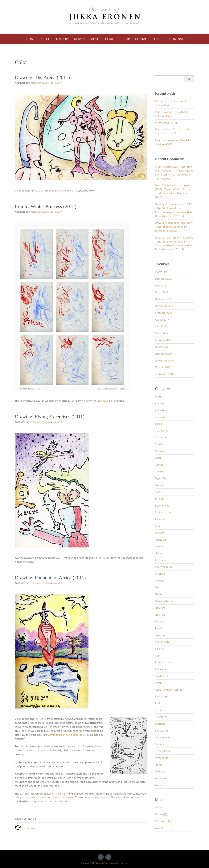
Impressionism (163, 567)
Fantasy (160, 519)
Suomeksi (175, 39)
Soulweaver (162, 731)
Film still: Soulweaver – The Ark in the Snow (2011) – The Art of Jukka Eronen (174, 171)
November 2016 (164, 361)
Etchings (160, 499)
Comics (111, 39)
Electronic (161, 485)
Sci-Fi (158, 710)
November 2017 (164, 306)
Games (159, 553)
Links (158, 39)
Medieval (160, 574)
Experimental (163, 506)
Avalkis (58, 83)
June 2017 (160, 326)
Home (31, 39)
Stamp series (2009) (166, 231)
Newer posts (29, 828)
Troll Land (161, 771)
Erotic (158, 492)
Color (158, 458)
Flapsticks (161, 540)
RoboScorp (161, 696)
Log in (158, 807)
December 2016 (164, 354)
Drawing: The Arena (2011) (42, 77)
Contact (142, 39)
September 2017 (164, 313)
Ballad (158, 424)
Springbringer (163, 737)
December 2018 (164, 279)
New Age (160, 608)
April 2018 (161, 286)
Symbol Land (162, 751)
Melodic (160, 581)
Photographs (162, 642)
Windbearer (162, 778)
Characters (161, 437)
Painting (160, 621)
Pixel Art (160, 649)
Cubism (159, 471)
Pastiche (160, 635)
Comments (164, 821)
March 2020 (162, 272)
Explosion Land (164, 512)
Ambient (160, 403)
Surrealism (161, 744)
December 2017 (164, 299)
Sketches (160, 724)
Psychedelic (162, 669)
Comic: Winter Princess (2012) (46, 206)
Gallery (62, 39)
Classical (160, 451)
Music (95, 39)
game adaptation (67, 735)
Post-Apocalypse (164, 662)
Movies (80, 39)
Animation (161, 410)
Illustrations (162, 560)
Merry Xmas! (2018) (166, 123)
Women (160, 785)
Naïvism (160, 594)
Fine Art (159, 533)
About (46, 39)
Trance (159, 765)
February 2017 (163, 340)
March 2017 (162, 333)
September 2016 (164, 374)
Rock (158, 703)
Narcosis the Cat (164, 601)
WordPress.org (163, 828)
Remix (159, 683)
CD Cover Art (162, 431)
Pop (157, 656)
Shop (126, 39)
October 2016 (163, 367)
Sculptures (161, 717)
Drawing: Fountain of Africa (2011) (50, 578)
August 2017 (162, 320)
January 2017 (162, 347)
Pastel (158, 628)
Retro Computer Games (168, 690)
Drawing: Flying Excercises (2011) (50, 417)
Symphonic (161, 758)
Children (160, 444)
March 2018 (162, 292)
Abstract (160, 397)
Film (157, 526)
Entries (161, 814)
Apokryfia (161, 417)
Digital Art (161, 478)
